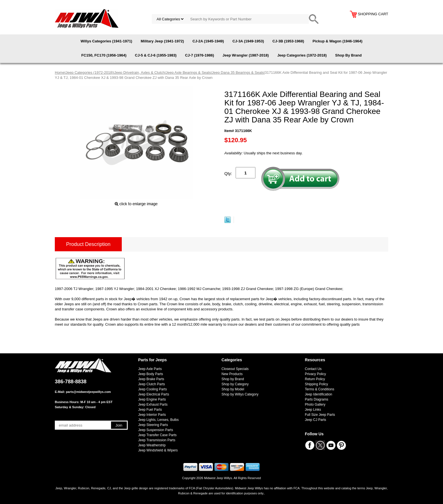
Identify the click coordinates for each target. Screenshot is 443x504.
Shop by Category (235, 384)
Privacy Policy (315, 374)
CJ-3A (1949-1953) (248, 41)
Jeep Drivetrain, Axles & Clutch (140, 73)
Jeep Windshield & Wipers (158, 450)
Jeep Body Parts (151, 374)
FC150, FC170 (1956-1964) (104, 55)
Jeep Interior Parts (152, 415)
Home (60, 73)
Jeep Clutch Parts (152, 384)
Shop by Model (233, 389)
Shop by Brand (233, 379)
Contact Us (313, 369)
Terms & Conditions (320, 389)
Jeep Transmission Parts (157, 440)
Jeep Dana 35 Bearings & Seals (238, 73)
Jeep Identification (319, 394)
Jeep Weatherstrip (152, 445)
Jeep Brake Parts (151, 379)
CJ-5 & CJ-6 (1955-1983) (156, 55)
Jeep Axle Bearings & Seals (188, 73)
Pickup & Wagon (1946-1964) (337, 41)
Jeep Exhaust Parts (153, 405)
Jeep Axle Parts (150, 369)
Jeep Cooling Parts (152, 389)
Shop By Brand (348, 55)
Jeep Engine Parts (152, 399)
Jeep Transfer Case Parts (157, 435)
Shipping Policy (316, 384)
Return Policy (315, 379)
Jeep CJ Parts (315, 420)
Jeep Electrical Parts (154, 394)
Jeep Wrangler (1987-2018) (246, 55)
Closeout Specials (235, 369)
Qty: (228, 173)
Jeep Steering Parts (153, 425)
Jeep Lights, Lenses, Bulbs (158, 420)
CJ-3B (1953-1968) (288, 41)
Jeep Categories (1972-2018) (302, 55)
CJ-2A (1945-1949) (208, 41)
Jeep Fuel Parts (150, 410)
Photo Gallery (315, 405)
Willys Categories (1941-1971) (106, 41)
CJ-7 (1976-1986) (200, 55)
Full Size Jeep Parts (320, 415)
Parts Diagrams (317, 399)
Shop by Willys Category (240, 394)
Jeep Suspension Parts (156, 430)
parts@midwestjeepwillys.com (88, 392)
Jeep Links (313, 410)
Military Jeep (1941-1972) (162, 41)
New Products (232, 374)
